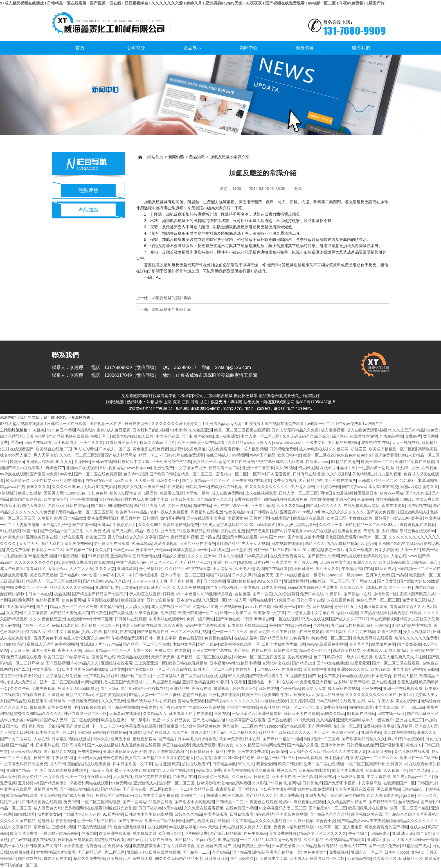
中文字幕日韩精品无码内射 (280, 462)
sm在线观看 (25, 814)
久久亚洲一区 (214, 600)
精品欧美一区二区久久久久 (323, 833)
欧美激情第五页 (147, 846)
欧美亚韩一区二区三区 (419, 758)
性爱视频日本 (366, 493)
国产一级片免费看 (384, 846)
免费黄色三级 (414, 600)
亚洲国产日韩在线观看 (163, 487)
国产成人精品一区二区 (412, 777)
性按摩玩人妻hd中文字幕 (147, 499)
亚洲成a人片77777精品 (101, 644)
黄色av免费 (260, 632)
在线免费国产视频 (241, 808)
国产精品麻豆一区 (423, 713)
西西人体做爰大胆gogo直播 (391, 795)
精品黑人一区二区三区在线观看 (53, 581)
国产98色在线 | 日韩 (234, 619)
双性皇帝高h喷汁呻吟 (47, 701)
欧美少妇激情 (30, 493)
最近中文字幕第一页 (231, 505)
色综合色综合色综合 (354, 455)
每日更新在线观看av (417, 531)
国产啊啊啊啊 (319, 726)
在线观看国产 (22, 449)
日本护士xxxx (396, 852)
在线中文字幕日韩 (16, 827)
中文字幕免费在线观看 (137, 726)
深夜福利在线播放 (206, 512)
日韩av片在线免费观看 (184, 455)
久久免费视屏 (97, 531)
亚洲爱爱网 (282, 562)
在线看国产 (281, 518)
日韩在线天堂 (285, 650)
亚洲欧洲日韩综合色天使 (125, 751)
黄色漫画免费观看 (341, 537)
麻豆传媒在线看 (176, 745)
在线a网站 (366, 701)
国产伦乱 (242, 650)
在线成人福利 (246, 638)
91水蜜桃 (178, 430)
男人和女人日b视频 (17, 732)
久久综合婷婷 (286, 594)
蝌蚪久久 (101, 739)
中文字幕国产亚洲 (191, 468)
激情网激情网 (46, 789)
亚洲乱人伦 (137, 852)
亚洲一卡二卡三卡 (258, 468)
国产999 (98, 505)
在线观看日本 (34, 695)
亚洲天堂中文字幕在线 (212, 650)
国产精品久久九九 (262, 795)
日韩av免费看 (242, 814)
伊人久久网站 (85, 449)
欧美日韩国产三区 (155, 587)
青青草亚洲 (103, 619)
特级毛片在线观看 (73, 436)
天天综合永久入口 (305, 751)
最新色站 (42, 827)
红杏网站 (292, 783)
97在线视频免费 (340, 600)
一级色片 (335, 795)
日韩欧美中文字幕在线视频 (148, 814)
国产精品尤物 (310, 480)
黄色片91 (414, 745)
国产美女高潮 (409, 644)
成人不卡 (57, 764)
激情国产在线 (103, 657)
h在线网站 (265, 814)
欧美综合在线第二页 (53, 449)
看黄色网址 (95, 846)
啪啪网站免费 (273, 745)
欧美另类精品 (30, 777)
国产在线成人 (159, 732)
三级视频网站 (231, 607)
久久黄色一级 (385, 858)
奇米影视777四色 (267, 783)
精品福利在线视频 (119, 632)
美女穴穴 (133, 758)
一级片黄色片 (244, 713)
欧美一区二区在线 (319, 455)
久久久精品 (314, 840)
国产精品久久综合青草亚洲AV (411, 814)
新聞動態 (176, 157)
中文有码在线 (168, 436)
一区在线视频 (287, 619)
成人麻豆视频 (119, 430)
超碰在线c (202, 505)
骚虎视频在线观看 (406, 613)
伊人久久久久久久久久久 (343, 512)
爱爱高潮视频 (166, 543)
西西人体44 (201, 732)
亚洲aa (104, 525)
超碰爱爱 (359, 449)
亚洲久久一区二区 (367, 852)
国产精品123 (303, 663)
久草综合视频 (147, 613)
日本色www (123, 550)
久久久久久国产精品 (18, 821)
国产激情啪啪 (392, 745)
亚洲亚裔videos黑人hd (300, 512)
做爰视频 (222, 688)
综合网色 (340, 436)
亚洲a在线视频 (424, 468)
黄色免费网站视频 (103, 518)
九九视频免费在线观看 (141, 745)
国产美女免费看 (381, 512)
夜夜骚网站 (270, 707)
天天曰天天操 (89, 758)
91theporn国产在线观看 (285, 726)
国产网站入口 (363, 581)
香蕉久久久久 (38, 487)
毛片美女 (226, 745)
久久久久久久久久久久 (34, 562)
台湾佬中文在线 (276, 663)
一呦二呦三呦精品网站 (59, 833)
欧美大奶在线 (124, 436)
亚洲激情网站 (296, 581)
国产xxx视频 (214, 581)
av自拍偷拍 (355, 795)
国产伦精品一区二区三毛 (62, 531)
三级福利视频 (63, 827)
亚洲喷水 (137, 732)
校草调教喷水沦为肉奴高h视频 (223, 783)
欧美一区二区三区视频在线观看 (242, 430)
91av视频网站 (112, 468)
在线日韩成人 (218, 455)
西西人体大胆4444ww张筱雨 (414, 840)
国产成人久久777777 (349, 619)
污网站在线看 (260, 600)
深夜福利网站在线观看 (89, 783)
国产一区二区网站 (16, 739)
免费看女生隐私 (218, 638)
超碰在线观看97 (196, 764)
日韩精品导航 (224, 764)
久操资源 (55, 695)
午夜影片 (334, 594)
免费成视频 (339, 852)
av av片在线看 (257, 607)
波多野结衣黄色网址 (188, 449)
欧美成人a (299, 858)
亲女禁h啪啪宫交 (383, 487)
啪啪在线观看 (361, 707)
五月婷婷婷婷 (332, 745)
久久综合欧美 (352, 587)
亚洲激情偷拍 (270, 713)
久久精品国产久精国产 (347, 802)
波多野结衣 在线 (375, 442)
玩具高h (273, 840)
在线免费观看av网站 (362, 505)
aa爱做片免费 (383, 644)
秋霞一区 (30, 531)
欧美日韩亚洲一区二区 (198, 613)
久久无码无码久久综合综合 (306, 436)
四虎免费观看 (204, 745)
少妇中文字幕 (184, 644)
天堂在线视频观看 (111, 695)
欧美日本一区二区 (377, 462)
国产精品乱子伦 (56, 525)
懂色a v (417, 852)
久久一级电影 (361, 550)
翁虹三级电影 (378, 625)
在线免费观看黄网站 (288, 556)
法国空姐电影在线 (412, 512)
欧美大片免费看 (24, 833)
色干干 (319, 657)
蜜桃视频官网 (145, 739)
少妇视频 (389, 531)
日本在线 (253, 739)
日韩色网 (262, 777)
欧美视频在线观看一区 (240, 644)
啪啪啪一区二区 (24, 865)
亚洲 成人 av (403, 833)
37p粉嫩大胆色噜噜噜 (126, 827)
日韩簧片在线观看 (130, 619)
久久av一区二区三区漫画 (81, 455)
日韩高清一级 (197, 487)
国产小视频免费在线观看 (208, 821)
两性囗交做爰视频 (336, 493)
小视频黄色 (237, 518)
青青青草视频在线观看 (355, 789)
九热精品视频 (391, 436)
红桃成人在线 (184, 777)
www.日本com (139, 468)
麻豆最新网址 (376, 607)
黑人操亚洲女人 (345, 732)
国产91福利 (336, 632)
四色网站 (26, 600)
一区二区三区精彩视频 (101, 802)
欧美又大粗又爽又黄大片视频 (400, 657)
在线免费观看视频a (225, 449)
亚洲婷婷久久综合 (353, 669)
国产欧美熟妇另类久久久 (363, 739)
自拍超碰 (242, 594)
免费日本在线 (312, 594)
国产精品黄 (93, 581)
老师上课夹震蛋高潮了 (168, 751)
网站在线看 (351, 556)
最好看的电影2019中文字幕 (399, 518)
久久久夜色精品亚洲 (48, 619)
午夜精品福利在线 (357, 569)
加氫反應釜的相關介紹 (172, 309)
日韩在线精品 (77, 505)
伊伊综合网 (263, 619)
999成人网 (237, 600)
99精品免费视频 (42, 556)
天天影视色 (74, 846)
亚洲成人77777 (353, 846)
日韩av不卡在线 (310, 600)
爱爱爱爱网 (65, 821)
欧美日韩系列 (302, 569)
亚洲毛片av (371, 732)
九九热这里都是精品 (162, 682)
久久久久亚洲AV (202, 556)
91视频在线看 (93, 707)
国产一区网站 (134, 802)
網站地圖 (116, 402)
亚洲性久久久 (91, 442)
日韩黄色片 (312, 783)
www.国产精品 (263, 455)
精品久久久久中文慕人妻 (345, 751)
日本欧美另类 (256, 556)
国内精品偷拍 (111, 607)
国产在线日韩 (84, 525)
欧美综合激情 (133, 600)
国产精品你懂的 (54, 783)
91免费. (433, 430)
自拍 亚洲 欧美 (167, 764)
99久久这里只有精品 (406, 430)
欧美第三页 (95, 537)
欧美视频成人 (66, 442)
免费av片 (413, 436)
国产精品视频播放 (123, 707)
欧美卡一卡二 (176, 789)
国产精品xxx (74, 518)
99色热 (248, 758)
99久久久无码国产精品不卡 (179, 858)
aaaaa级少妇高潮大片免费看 (313, 587)
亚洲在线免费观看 (253, 751)
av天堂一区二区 (373, 537)
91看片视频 (113, 814)
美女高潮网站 (299, 657)
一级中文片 (316, 442)
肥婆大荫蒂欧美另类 (417, 594)
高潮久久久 (427, 732)
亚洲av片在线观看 (82, 468)
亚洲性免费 (163, 468)
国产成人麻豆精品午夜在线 (135, 531)
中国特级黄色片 (207, 726)
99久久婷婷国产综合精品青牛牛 (256, 676)
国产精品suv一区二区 (327, 808)
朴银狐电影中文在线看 (412, 625)
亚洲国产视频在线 (242, 707)
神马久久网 (287, 770)
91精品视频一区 (72, 556)
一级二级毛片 (139, 720)
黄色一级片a (336, 550)
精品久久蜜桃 (174, 556)
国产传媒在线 (30, 858)
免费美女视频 (285, 480)
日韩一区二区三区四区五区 (277, 550)
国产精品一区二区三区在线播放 (204, 657)
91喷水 (245, 562)
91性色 (39, 430)
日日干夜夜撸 (150, 808)
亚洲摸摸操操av (241, 581)
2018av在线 (376, 587)
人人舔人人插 (137, 607)
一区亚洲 (40, 587)
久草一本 (125, 575)
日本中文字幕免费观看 (159, 795)
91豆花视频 (313, 550)
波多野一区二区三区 (177, 783)
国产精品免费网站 (343, 442)
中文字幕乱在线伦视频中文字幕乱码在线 (77, 676)
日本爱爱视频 (279, 474)
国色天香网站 (34, 505)
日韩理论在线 (266, 512)
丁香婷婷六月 (124, 525)
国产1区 (315, 676)
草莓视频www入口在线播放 (312, 531)
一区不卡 (257, 474)
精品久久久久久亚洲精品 (71, 587)
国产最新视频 (57, 663)
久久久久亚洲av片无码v (73, 487)
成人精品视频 (255, 449)
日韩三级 (42, 758)
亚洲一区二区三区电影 (59, 682)
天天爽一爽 (20, 650)
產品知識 (88, 210)
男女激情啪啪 (321, 499)
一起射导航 (292, 840)
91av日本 (107, 575)
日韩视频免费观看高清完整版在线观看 (91, 840)
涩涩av (16, 442)
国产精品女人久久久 (214, 499)
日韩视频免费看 (283, 449)
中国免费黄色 (18, 587)
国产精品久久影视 (303, 745)
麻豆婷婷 (365, 499)
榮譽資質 (305, 48)
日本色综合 (382, 676)
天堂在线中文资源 (319, 669)
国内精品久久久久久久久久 (415, 821)
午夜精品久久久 (85, 663)
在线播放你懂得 (363, 436)
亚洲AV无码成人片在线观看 (151, 701)
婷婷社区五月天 (348, 607)
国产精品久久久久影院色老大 (168, 758)
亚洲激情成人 (145, 783)
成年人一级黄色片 (377, 720)
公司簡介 (136, 48)
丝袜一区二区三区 (298, 707)
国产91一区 (16, 726)
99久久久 (246, 764)
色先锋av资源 (135, 474)
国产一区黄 (262, 594)
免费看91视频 (172, 493)
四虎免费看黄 (386, 455)
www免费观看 (310, 758)
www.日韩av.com (289, 442)
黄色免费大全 (315, 852)
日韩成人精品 (406, 676)
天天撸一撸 (145, 480)
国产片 (42, 607)
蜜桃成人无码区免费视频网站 (52, 644)
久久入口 (103, 550)
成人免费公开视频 (331, 707)
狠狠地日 (8, 493)
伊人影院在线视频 (145, 594)
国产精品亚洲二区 (195, 562)
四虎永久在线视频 (227, 487)
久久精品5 (325, 720)
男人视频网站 (388, 789)
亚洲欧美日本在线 (42, 537)
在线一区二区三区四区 (97, 821)
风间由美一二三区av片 (242, 726)
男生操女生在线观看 (112, 543)
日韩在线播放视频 (165, 852)
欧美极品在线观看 (22, 795)
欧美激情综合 (55, 499)
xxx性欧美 (124, 480)
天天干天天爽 (163, 657)
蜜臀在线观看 (393, 505)
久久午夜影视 (283, 632)
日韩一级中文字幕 (161, 638)
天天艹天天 (29, 543)
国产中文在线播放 (332, 663)
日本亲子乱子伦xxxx (153, 550)
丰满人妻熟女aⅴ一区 (191, 550)
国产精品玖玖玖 (382, 802)
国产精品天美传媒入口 (69, 613)
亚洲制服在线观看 (224, 695)
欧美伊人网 (244, 569)
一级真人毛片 (101, 770)
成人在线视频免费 (261, 493)
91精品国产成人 (416, 846)
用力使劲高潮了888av (394, 499)
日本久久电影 (230, 556)
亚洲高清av (120, 556)
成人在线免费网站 (227, 493)
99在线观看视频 (384, 619)
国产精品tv (184, 840)
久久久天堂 (105, 569)
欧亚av (158, 720)
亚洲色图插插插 (83, 499)
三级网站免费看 (351, 777)
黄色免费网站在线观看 (373, 638)
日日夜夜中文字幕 (335, 562)
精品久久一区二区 (315, 650)
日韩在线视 (268, 688)
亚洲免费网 (371, 688)
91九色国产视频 (61, 430)
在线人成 (418, 827)
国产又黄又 (387, 581)
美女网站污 (222, 569)
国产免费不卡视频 (340, 783)
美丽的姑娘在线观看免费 (89, 764)
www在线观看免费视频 (327, 644)
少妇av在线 (91, 632)
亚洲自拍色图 (350, 531)
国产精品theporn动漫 (78, 575)
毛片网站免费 (196, 833)
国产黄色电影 (258, 531)
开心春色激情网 (173, 707)
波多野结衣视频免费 (180, 525)
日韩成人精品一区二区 (378, 480)
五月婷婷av (28, 783)
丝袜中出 (348, 468)
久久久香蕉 (174, 625)
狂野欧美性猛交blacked (116, 795)
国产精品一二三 (196, 852)
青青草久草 (359, 644)
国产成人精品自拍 (208, 720)
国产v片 (279, 531)
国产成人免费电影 (78, 795)
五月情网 (405, 726)
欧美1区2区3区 (227, 758)
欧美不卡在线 (283, 777)
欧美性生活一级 (256, 846)
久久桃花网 (339, 449)
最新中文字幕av (79, 695)
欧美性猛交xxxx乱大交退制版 (57, 480)
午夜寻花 (238, 682)
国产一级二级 (412, 707)
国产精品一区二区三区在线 (147, 644)
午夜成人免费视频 (173, 512)
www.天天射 (209, 827)
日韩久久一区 (168, 480)
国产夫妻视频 (121, 613)
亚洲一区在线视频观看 (403, 688)
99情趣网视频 (120, 505)
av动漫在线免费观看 (74, 562)
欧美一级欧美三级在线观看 (202, 442)
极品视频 (62, 594)
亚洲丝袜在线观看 (117, 663)
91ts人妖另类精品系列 (297, 525)
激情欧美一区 (385, 594)
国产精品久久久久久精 (329, 814)
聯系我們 (361, 48)
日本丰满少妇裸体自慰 (197, 739)
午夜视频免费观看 (127, 638)
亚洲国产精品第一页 (283, 852)
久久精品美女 (179, 720)
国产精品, (167, 739)
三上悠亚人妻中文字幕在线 (311, 613)
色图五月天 (100, 436)
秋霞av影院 (410, 487)
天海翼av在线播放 (125, 713)
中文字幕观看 (216, 814)
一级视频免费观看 (83, 701)
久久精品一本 (331, 525)
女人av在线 (10, 625)
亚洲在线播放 (383, 682)
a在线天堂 (220, 550)
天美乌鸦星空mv (40, 436)
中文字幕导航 (379, 777)
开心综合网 (53, 777)
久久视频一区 (395, 770)
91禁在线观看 (71, 537)
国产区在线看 (279, 720)
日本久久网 (242, 575)
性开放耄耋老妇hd (175, 726)
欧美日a (17, 462)
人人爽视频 (123, 777)
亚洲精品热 (180, 688)
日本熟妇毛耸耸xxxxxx (247, 625)
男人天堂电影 (46, 455)
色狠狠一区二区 (36, 625)
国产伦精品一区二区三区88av (371, 525)
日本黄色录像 (284, 846)
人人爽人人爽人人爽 (150, 581)
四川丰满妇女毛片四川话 (283, 644)
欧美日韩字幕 (183, 499)
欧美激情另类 (18, 480)
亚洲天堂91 (171, 531)
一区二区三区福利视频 (190, 632)
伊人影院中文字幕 (272, 858)
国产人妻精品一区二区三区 (206, 480)
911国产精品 (228, 543)
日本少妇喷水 (386, 550)
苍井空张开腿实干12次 (20, 676)
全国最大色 (73, 814)
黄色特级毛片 (364, 474)
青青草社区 (36, 569)
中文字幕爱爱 (36, 613)
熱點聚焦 (88, 190)
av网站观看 (91, 682)
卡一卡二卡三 (103, 726)
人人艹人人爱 (81, 569)
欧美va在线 (381, 669)
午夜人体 (385, 701)
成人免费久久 (26, 682)
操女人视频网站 (417, 632)
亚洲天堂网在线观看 (240, 537)
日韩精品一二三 (230, 802)
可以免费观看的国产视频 (386, 827)
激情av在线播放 (329, 695)
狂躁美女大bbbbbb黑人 (78, 688)
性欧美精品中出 (238, 512)
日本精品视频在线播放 (71, 739)
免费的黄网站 (89, 751)
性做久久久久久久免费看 (416, 638)
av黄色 (66, 474)
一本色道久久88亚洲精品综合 (207, 594)
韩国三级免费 (44, 650)
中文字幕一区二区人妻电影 (339, 827)
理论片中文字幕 (136, 462)
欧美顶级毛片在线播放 (368, 808)
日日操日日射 (216, 858)
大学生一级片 (198, 493)
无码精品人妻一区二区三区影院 (86, 512)
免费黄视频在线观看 (24, 657)
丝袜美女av (303, 695)
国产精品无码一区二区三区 (101, 852)
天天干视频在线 (406, 442)
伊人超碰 (93, 814)
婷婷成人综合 (244, 688)
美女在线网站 (407, 701)
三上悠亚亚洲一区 (150, 663)
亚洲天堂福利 (348, 720)
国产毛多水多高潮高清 (194, 802)
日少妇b (402, 468)
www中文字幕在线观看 (206, 625)
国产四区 (321, 732)
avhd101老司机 (65, 625)
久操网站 (82, 462)
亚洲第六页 (377, 840)
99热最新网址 (78, 657)
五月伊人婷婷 (377, 575)
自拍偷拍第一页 (99, 480)
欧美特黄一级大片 (343, 657)
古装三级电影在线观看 (142, 625)
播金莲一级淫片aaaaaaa (319, 575)
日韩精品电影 (147, 575)
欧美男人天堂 (314, 688)
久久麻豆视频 (301, 821)
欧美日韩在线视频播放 (188, 663)
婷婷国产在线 (281, 625)
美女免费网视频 (283, 833)
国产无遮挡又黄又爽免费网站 (66, 543)
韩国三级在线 (389, 632)
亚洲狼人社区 (426, 726)
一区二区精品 (252, 840)
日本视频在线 (336, 758)
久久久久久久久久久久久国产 (371, 695)
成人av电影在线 (313, 449)
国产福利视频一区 (185, 581)
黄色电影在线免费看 (150, 449)
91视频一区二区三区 (133, 676)
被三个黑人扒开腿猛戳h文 (138, 770)
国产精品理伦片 (274, 638)
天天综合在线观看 (178, 770)
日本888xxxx (268, 669)
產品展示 (192, 48)
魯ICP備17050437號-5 (316, 402)
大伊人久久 (427, 795)
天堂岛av (129, 587)
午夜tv (286, 695)
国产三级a (109, 688)
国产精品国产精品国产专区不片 (100, 594)
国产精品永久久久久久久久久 (233, 701)
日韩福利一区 (411, 858)
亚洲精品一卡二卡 (264, 682)
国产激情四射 (78, 726)
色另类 (367, 657)
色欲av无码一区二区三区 (378, 600)
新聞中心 (249, 48)
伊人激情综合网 (20, 607)
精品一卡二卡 (150, 455)
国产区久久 (315, 543)
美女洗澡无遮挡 (44, 575)
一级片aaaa (353, 575)
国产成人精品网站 (121, 455)
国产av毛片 (137, 840)
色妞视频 (373, 770)
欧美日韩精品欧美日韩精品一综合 (409, 562)
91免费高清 (284, 600)
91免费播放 (106, 487)
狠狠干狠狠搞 (218, 575)
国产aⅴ (412, 493)
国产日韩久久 (242, 858)
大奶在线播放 (161, 840)
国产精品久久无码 (323, 556)
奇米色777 (55, 468)
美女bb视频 (50, 795)
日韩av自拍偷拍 (160, 600)
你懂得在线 (291, 669)
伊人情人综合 (302, 487)
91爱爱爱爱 (360, 663)
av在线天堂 (143, 858)
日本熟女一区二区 (48, 550)
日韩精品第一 (414, 789)
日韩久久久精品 (188, 814)
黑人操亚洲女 (227, 436)
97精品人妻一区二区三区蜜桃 (155, 695)
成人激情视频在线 (399, 732)
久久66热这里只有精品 (318, 846)
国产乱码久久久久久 (324, 505)
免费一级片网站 (200, 619)
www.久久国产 (270, 581)
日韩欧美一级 (284, 607)
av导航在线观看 (14, 474)
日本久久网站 (273, 587)
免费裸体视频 (119, 846)
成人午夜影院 (12, 569)
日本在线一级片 (391, 713)
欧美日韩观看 (290, 764)
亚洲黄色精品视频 (198, 682)
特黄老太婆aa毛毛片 (157, 442)
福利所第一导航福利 (46, 726)
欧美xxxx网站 (391, 493)
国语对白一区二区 (231, 474)
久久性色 (181, 732)
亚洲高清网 (127, 569)
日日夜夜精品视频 (26, 751)
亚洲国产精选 (262, 505)
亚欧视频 (222, 713)
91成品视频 (228, 840)
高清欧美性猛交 (347, 650)
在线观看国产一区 (399, 783)
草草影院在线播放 (103, 600)
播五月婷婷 (130, 518)
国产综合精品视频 (226, 833)
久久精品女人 (155, 713)
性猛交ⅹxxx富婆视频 (206, 707)
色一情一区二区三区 (230, 632)
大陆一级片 (143, 650)
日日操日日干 (202, 751)
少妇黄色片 (98, 493)
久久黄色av (242, 777)
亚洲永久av (345, 499)
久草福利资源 (49, 518)
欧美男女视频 (130, 487)
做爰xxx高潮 (347, 613)
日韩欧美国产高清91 (44, 846)
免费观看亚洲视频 (316, 682)
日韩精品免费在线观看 (42, 802)
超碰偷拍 (18, 556)
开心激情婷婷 (151, 569)
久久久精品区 (247, 745)
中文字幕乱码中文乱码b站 (415, 669)
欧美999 (271, 695)
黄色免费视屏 (18, 550)
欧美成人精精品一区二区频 (392, 449)
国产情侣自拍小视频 (305, 537)
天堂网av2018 (205, 607)
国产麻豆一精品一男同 (282, 739)
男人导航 (115, 537)
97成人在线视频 (315, 619)
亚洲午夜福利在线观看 (251, 480)
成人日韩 (146, 436)
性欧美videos (317, 462)
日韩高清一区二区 (224, 468)
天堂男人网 (53, 493)
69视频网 (240, 455)
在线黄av (290, 682)
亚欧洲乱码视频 (91, 732)
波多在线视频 (44, 840)
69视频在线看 (22, 852)
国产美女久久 (327, 569)
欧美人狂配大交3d (125, 493)
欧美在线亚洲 (113, 720)
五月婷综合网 (328, 487)
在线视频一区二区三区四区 (374, 758)
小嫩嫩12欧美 (361, 518)
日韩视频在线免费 (362, 745)
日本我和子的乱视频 (150, 430)
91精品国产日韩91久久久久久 (285, 732)
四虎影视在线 (419, 505)
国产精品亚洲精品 (248, 852)
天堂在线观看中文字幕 (206, 518)
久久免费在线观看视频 (204, 808)
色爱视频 (321, 625)
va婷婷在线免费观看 (315, 789)
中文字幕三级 (386, 707)
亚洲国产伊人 (192, 795)
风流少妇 (368, 543)
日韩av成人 (380, 833)
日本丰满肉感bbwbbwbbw (85, 669)
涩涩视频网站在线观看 (83, 808)
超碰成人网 (216, 795)
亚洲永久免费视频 (291, 814)
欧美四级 (327, 777)
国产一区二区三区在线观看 (396, 663)
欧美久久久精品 (290, 505)
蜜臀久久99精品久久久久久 (38, 713)
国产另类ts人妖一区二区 (148, 669)
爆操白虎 (38, 707)
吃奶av (285, 802)
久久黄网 (14, 613)
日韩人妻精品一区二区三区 (107, 650)
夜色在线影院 (190, 638)
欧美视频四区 (119, 858)
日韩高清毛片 (73, 745)
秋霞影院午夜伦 (91, 430)
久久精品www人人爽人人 (250, 442)
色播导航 (89, 833)
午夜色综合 (358, 833)
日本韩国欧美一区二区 (55, 732)
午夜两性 (149, 707)
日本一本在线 (40, 594)
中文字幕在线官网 (16, 789)
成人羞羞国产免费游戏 (123, 682)
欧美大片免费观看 (348, 770)
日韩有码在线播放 (309, 474)
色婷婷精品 (290, 688)
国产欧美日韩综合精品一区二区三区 (181, 474)
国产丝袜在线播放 (340, 480)
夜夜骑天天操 (99, 777)
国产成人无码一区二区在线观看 (71, 720)
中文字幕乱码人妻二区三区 (177, 676)
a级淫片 (150, 493)
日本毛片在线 (48, 745)
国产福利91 (247, 789)
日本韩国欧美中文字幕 (132, 764)
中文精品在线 (202, 789)
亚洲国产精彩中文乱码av (400, 543)
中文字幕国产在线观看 (246, 720)
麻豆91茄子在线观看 (405, 739)
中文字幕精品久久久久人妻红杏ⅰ (260, 821)
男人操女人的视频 (256, 827)
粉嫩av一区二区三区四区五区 (260, 657)
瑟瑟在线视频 (195, 695)
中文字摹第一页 (46, 669)
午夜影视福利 (63, 758)
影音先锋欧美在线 (367, 814)
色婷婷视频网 (48, 600)
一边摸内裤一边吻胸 (376, 468)
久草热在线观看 (374, 613)
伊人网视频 (308, 468)
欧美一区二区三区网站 (164, 821)
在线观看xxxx (79, 619)
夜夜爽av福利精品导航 (293, 827)
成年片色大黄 (12, 720)
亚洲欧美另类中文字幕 (171, 462)
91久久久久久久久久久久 (267, 487)
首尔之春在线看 (57, 858)
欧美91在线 (104, 562)
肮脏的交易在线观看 (152, 777)
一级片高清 (307, 777)
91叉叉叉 (64, 462)
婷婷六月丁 (245, 669)
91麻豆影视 (98, 556)
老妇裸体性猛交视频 (277, 789)
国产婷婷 (399, 575)
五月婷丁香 (259, 518)
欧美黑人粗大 (170, 833)
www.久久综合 (117, 581)
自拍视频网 (157, 827)
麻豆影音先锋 (380, 751)
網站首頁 (155, 157)
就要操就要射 (145, 833)
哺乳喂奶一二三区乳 (322, 739)
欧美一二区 (75, 777)
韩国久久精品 (333, 713)
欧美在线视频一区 (63, 707)
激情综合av (58, 569)
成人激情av (398, 650)
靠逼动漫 (372, 531)
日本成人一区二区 (115, 449)
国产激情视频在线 (153, 632)
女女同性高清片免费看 (56, 852)
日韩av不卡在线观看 (301, 713)
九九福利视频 (390, 474)
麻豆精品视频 (359, 858)
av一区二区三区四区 (160, 562)
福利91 (20, 594)
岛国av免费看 (231, 739)
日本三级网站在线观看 (336, 701)
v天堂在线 (173, 808)
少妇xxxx (55, 505)
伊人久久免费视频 (188, 587)
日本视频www (222, 663)
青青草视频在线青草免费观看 (249, 770)
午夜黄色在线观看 (262, 802)
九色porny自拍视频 (348, 625)
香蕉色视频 (407, 682)
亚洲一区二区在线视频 (323, 764)
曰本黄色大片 (12, 537)
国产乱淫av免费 (44, 474)
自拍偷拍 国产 (12, 644)
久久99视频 (286, 468)
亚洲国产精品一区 (22, 770)
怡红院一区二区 (347, 726)
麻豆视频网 (322, 607)
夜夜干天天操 (69, 650)
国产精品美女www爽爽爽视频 (363, 821)
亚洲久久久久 (365, 562)
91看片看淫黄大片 (121, 442)
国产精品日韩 (22, 745)
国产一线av (208, 644)
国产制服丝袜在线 (197, 436)
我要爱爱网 (266, 764)
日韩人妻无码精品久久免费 (295, 430)
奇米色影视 (113, 758)
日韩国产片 (427, 783)
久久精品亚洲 (200, 430)
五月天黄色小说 (48, 638)
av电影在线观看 (274, 701)
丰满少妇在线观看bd (166, 619)
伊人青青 (204, 758)
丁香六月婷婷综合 (179, 846)
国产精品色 (16, 701)
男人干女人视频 (255, 543)
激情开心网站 (172, 518)
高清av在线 (202, 688)
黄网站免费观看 (191, 701)
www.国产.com (273, 537)
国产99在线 (286, 575)
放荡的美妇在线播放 (237, 462)
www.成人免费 (209, 770)
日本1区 (406, 695)
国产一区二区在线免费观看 (98, 474)
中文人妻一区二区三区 (260, 436)
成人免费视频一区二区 (171, 607)
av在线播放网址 (183, 827)
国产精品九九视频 (59, 751)
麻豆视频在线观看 (309, 802)
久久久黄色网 (113, 701)
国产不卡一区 (400, 587)
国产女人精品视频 (222, 587)
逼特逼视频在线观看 (417, 525)
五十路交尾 (210, 537)
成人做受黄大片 (48, 808)
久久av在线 (182, 669)
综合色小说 (325, 821)
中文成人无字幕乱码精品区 (224, 525)
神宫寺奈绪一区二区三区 (85, 713)
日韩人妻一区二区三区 (298, 493)
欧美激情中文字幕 (269, 613)
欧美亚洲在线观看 (115, 833)
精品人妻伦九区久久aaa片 (86, 638)
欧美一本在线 (12, 846)
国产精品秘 (111, 789)
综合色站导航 (12, 436)
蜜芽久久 (430, 487)
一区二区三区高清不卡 (365, 764)
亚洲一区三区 (225, 562)
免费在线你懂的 (248, 499)
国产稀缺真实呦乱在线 (79, 789)
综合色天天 (264, 575)
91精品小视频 (248, 663)
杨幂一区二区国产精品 (409, 808)
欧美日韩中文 (289, 455)
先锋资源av (397, 764)
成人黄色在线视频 (343, 688)
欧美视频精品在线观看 (345, 840)
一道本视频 (250, 587)
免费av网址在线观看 (172, 650)
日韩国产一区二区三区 (213, 669)
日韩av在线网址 (106, 462)
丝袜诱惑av (408, 802)
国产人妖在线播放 (103, 745)
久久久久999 (149, 525)
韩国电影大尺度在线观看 (190, 713)
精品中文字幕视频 (64, 632)
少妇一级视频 (179, 505)
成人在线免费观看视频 (366, 430)
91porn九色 (76, 493)
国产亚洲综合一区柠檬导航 (144, 688)
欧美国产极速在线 (26, 499)
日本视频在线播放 (287, 543)
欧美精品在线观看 (133, 657)
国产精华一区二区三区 (100, 625)
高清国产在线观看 (272, 569)
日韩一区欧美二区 (236, 613)
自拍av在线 (262, 650)
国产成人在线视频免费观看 (63, 770)
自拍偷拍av (117, 732)
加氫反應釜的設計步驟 (172, 298)
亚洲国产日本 (107, 587)
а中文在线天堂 (198, 569)
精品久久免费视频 (89, 858)
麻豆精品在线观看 (314, 770)
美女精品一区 (205, 462)
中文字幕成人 (128, 562)
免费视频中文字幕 (379, 726)
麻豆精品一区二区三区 (276, 758)
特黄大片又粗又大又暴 (420, 619)
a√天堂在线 (241, 550)
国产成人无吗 (305, 562)
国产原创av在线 (358, 594)
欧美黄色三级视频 (214, 777)
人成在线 (42, 739)
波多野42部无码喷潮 (352, 682)
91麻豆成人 (385, 569)
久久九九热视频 (361, 632)
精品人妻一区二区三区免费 (74, 607)
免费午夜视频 (44, 688)
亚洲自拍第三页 (409, 720)
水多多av (303, 625)
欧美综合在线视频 (309, 518)
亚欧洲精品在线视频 (201, 531)
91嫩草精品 (142, 543)
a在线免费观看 (310, 632)
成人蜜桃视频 (332, 430)
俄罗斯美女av (49, 814)
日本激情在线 (188, 600)
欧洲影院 (168, 613)
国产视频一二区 (79, 550)
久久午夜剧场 (338, 474)
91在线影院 (10, 531)
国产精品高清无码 (150, 505)
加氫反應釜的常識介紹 (230, 157)
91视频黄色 (296, 676)
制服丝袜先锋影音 (121, 808)
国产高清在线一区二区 (142, 789)
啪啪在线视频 (214, 676)
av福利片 (34, 720)
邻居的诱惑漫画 (91, 827)
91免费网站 (121, 783)
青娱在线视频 (111, 499)
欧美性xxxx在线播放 (197, 543)
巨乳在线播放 (232, 531)
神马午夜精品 (255, 833)
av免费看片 (299, 638)
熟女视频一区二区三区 (331, 638)
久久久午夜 (20, 688)
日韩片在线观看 (38, 442)
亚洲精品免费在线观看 (415, 462)
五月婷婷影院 (302, 701)
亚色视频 (236, 795)
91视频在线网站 (361, 713)
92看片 (222, 682)
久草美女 (332, 676)
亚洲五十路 (121, 739)
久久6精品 (221, 852)
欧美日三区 (336, 518)
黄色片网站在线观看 (412, 751)
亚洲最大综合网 (40, 462)
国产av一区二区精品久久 (234, 732)
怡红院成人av (34, 632)
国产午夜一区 (130, 821)
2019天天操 (304, 720)
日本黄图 (117, 669)
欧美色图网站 (73, 600)
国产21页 (22, 669)
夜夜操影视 (226, 789)
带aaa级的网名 (263, 525)
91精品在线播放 (345, 462)
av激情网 (279, 751)
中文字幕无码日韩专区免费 (24, 764)
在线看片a (329, 468)
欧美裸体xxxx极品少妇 (135, 512)
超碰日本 (46, 821)
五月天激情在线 (146, 556)
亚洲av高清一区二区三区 (182, 575)
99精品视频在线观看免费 (285, 499)
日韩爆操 (150, 518)
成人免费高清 (291, 795)
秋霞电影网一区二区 (327, 858)
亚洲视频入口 (375, 650)
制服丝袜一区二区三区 (330, 581)
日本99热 (262, 562)
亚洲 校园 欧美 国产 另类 (218, 846)
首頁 (80, 48)
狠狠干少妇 (10, 802)
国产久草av (419, 770)
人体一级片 (410, 550)
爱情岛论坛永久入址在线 (385, 556)
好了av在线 (20, 840)
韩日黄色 (99, 613)
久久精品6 (174, 569)
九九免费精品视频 (343, 543)
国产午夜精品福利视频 (179, 537)
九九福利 (408, 480)
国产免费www (354, 487)
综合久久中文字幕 (141, 537)
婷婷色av (171, 594)
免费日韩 (71, 802)
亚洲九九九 (315, 795)
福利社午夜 (226, 751)
